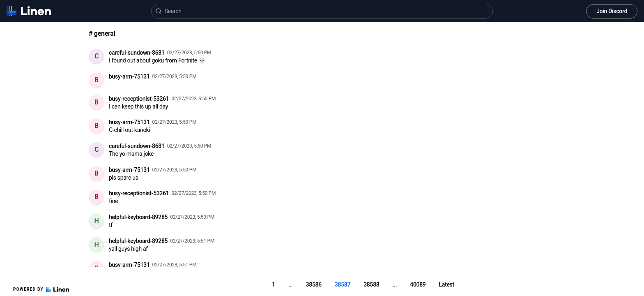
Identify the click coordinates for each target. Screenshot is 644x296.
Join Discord (612, 11)
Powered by (41, 289)
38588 (371, 284)
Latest (447, 284)
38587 (343, 284)
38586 (314, 284)
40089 (418, 284)
